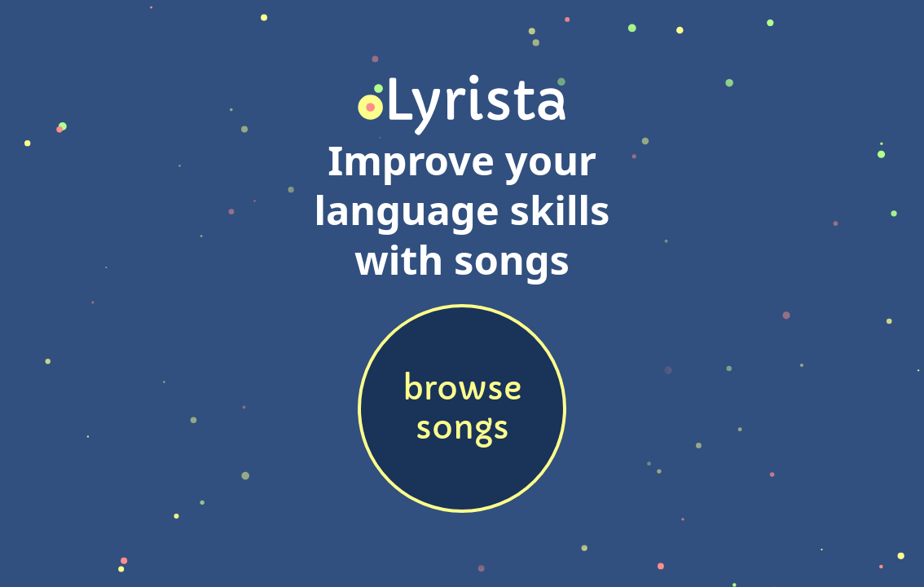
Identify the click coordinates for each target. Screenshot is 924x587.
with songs (462, 260)
